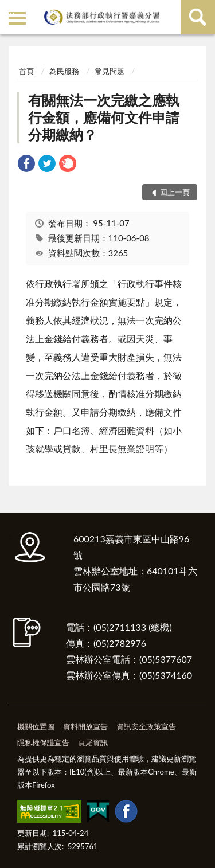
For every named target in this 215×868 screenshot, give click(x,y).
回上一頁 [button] (175, 192)
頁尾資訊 (93, 742)
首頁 (26, 71)
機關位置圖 (36, 726)
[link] (26, 165)
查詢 (198, 17)
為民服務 (64, 71)
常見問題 (110, 71)
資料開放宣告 (85, 726)
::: (11, 10)
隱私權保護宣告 (43, 742)
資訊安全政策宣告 (146, 726)
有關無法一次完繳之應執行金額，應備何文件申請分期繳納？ (104, 117)
